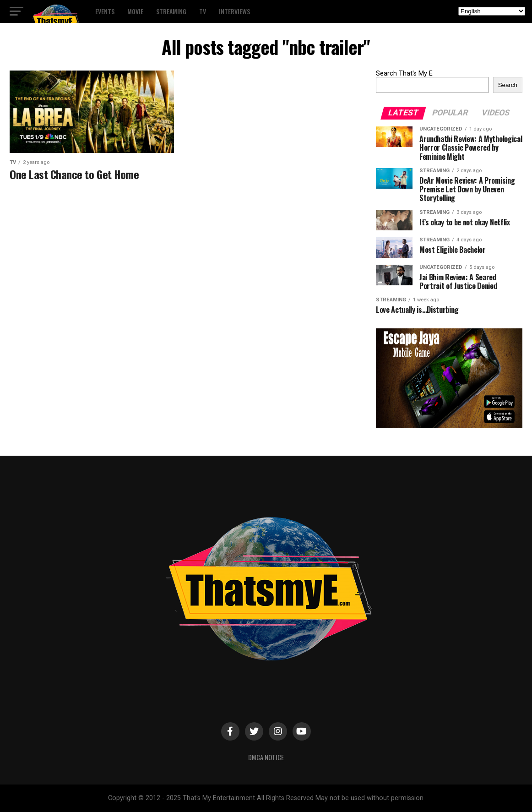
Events (105, 11)
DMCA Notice (266, 757)
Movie (135, 11)
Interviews (234, 11)
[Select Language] (492, 11)
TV (203, 11)
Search (508, 85)
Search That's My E (404, 74)
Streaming (171, 11)
